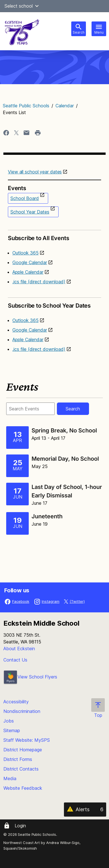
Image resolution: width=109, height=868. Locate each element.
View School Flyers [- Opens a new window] (30, 677)
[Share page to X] (16, 133)
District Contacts (21, 769)
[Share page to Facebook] (6, 133)
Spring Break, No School (64, 430)
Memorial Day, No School (65, 459)
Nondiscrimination (22, 711)
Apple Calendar (28, 272)
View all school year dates (35, 172)
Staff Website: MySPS (27, 740)
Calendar (65, 106)
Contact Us (15, 660)
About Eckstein (19, 649)
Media (10, 778)
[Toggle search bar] (79, 29)
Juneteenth (47, 516)
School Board (25, 198)
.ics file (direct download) (39, 282)
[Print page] (38, 133)
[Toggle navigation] (99, 29)
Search (73, 409)
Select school (22, 6)
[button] (37, 6)
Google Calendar (30, 262)
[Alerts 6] (85, 810)
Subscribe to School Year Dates (55, 303)
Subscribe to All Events (55, 236)
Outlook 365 (25, 253)
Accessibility (16, 702)
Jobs (9, 721)
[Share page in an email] (26, 133)
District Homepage (23, 750)
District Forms (18, 759)
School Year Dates (30, 212)
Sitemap (12, 730)
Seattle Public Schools (26, 106)
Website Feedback (23, 788)
